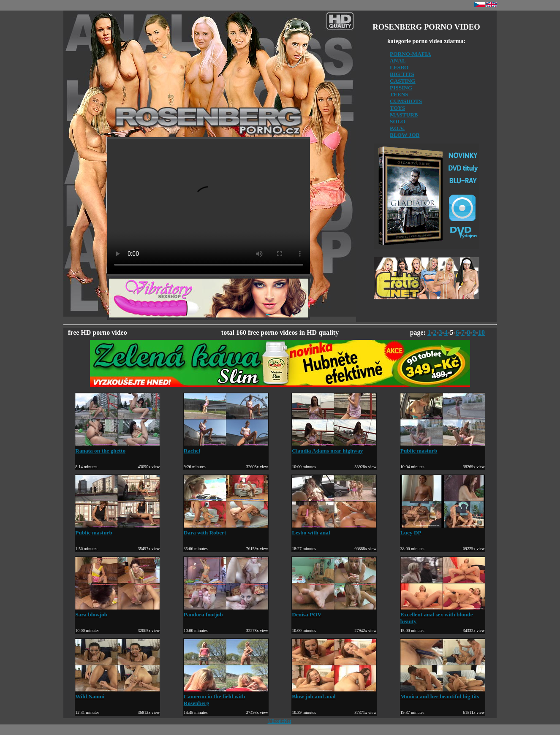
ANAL (398, 61)
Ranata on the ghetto (117, 447)
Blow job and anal (334, 693)
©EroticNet (280, 721)
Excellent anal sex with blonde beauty (443, 614)
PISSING (401, 88)
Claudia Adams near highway (334, 447)
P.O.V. (397, 128)
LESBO (399, 67)
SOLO (398, 121)
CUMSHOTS (406, 101)
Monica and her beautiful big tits (443, 693)
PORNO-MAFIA (410, 54)
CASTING (403, 81)
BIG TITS (402, 74)
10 (481, 332)
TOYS (397, 108)
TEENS (399, 94)
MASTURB (404, 115)
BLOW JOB (405, 135)
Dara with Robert (226, 529)
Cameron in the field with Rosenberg (226, 696)
